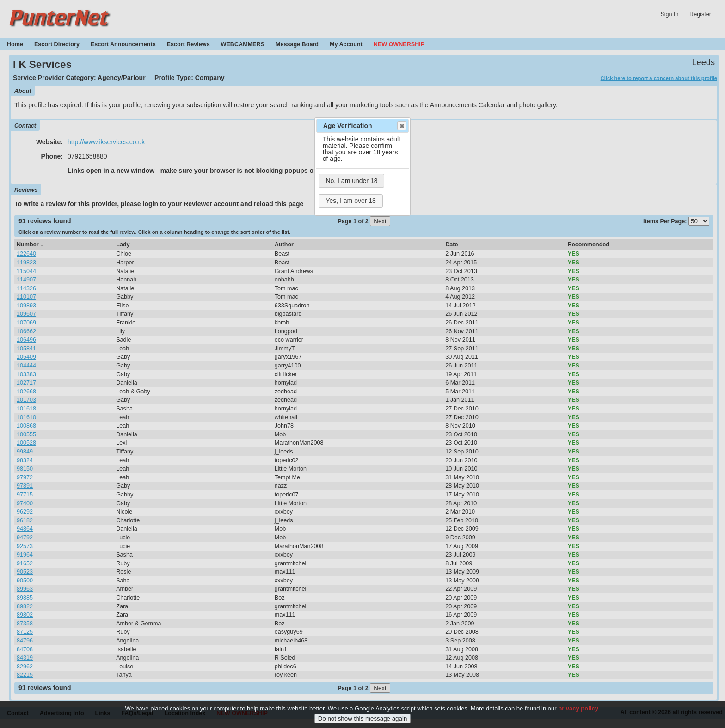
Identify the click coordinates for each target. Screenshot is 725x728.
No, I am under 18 (351, 181)
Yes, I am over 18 (350, 201)
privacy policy (578, 711)
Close (401, 126)
